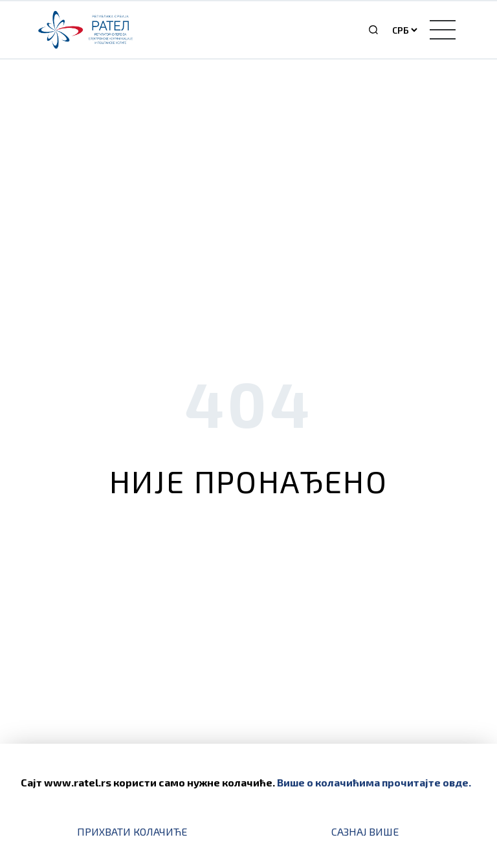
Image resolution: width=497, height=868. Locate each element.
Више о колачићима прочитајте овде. (374, 782)
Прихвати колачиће (132, 831)
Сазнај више (365, 831)
